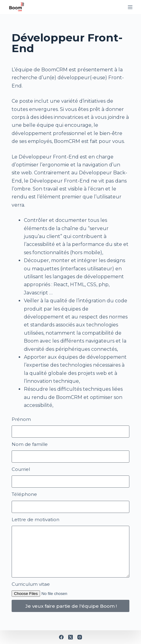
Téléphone (24, 494)
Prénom (21, 419)
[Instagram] (80, 637)
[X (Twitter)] (70, 637)
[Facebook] (61, 637)
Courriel (21, 469)
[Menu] (130, 7)
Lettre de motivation (35, 519)
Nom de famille (30, 444)
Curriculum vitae (31, 584)
